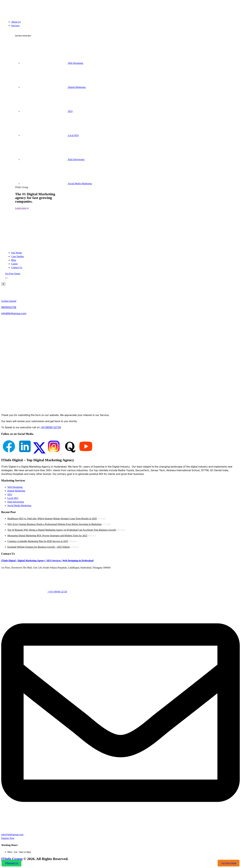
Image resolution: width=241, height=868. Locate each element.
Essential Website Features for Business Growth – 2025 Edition (39, 547)
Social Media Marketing (57, 184)
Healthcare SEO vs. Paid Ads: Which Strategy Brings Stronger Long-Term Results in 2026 (52, 519)
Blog (14, 260)
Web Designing (52, 63)
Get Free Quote (13, 274)
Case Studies (18, 256)
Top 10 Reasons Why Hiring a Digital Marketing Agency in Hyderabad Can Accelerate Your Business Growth (62, 530)
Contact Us (17, 267)
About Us (16, 22)
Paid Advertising (53, 159)
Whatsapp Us (11, 863)
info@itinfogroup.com (14, 313)
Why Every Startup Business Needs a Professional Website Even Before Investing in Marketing (54, 524)
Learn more (22, 208)
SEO (47, 111)
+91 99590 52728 (51, 427)
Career (15, 264)
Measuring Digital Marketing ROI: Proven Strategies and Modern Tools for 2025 (47, 536)
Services (15, 26)
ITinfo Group (12, 859)
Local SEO (50, 135)
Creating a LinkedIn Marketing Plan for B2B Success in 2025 (38, 541)
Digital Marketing (53, 87)
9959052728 (9, 307)
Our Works (17, 253)
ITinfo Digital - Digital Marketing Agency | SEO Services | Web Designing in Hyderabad (47, 561)
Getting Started (9, 301)
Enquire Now (8, 838)
